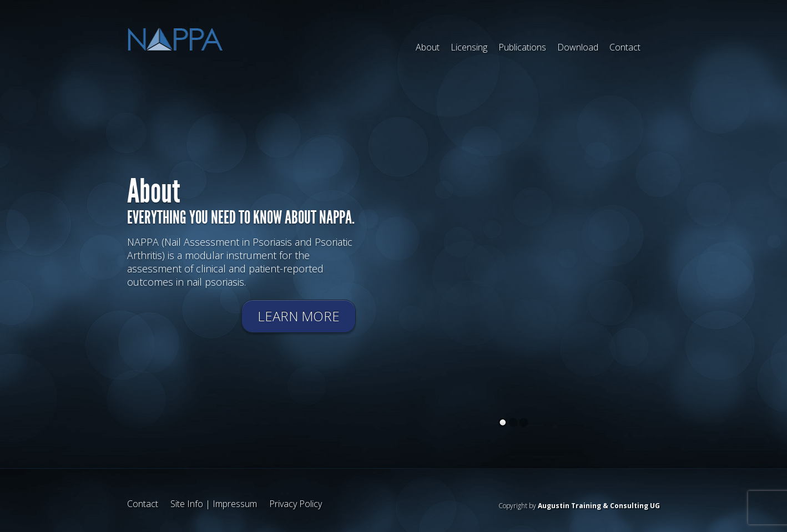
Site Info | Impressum (214, 504)
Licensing (469, 47)
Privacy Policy (296, 504)
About (428, 47)
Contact (625, 47)
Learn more (299, 316)
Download (578, 47)
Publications (522, 47)
